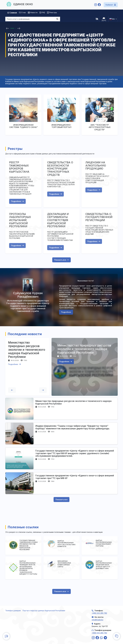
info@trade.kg (97, 620)
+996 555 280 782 (99, 613)
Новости (33, 12)
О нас (22, 12)
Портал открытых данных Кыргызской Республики (44, 611)
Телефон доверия (13, 611)
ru (112, 19)
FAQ (42, 12)
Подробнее (17, 201)
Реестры (52, 12)
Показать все (61, 260)
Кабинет (111, 5)
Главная (12, 12)
